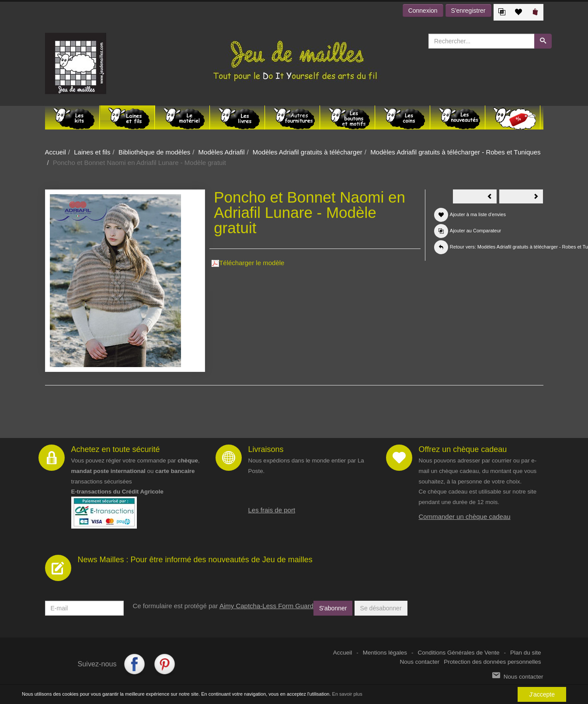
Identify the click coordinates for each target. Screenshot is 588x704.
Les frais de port (272, 510)
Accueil (56, 152)
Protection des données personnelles (492, 662)
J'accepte (542, 694)
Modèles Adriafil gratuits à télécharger (308, 152)
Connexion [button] (423, 11)
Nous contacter (420, 662)
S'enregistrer (468, 11)
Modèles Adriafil (222, 152)
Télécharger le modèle (248, 263)
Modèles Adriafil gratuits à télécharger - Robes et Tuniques (455, 152)
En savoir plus (347, 694)
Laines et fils (92, 152)
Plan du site (526, 653)
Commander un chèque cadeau (465, 517)
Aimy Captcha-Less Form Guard (266, 606)
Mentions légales (385, 653)
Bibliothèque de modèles (154, 152)
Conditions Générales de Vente (459, 653)
